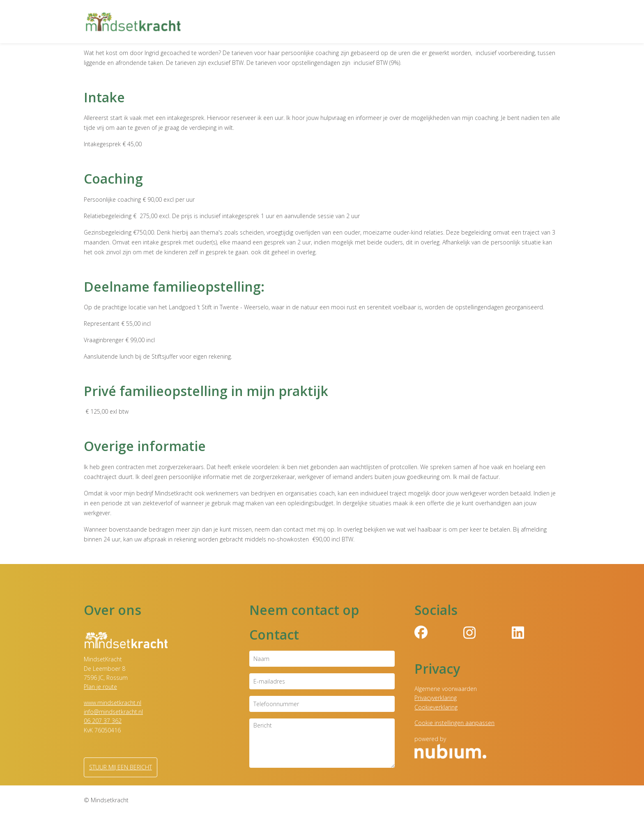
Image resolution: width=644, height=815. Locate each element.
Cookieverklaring (436, 707)
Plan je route (100, 687)
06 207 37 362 (103, 721)
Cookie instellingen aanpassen (454, 723)
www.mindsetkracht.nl (113, 703)
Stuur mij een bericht (121, 767)
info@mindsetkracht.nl (113, 712)
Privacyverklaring (436, 698)
